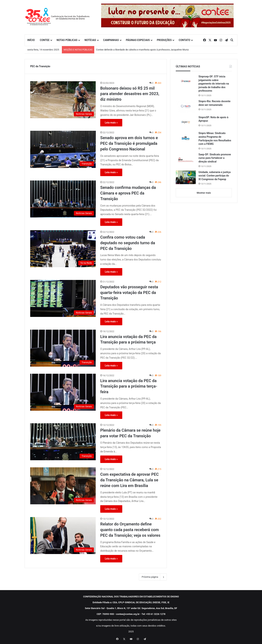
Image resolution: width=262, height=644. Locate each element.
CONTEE (45, 40)
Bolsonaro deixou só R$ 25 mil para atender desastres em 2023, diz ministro (130, 94)
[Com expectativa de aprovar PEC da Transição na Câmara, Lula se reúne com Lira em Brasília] (63, 486)
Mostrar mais (204, 193)
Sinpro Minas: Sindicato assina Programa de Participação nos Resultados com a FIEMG (215, 139)
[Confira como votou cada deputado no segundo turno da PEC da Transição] (63, 249)
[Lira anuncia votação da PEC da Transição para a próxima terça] (63, 348)
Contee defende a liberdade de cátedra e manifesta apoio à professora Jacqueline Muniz (142, 50)
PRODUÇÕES (164, 40)
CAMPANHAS (111, 40)
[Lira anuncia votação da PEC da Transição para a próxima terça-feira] (63, 392)
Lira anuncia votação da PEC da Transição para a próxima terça (128, 339)
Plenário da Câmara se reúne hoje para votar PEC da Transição (130, 433)
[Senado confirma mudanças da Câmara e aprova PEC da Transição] (63, 199)
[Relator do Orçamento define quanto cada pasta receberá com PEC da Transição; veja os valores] (63, 536)
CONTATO (184, 40)
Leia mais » (111, 123)
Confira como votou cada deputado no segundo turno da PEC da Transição (128, 243)
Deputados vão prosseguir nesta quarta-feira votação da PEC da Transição (129, 293)
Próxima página (153, 577)
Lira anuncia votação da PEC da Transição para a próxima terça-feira (129, 386)
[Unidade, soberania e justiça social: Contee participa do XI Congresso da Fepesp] (186, 177)
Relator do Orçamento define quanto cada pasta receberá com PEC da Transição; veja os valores (130, 530)
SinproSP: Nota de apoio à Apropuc (213, 119)
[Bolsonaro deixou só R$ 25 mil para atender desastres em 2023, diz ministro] (63, 100)
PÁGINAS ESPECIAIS (138, 40)
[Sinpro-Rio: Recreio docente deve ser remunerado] (186, 106)
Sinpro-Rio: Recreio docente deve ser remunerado (214, 103)
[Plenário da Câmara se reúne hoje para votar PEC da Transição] (63, 442)
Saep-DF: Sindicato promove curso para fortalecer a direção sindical (215, 158)
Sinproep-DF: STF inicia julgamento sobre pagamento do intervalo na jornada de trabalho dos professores (214, 84)
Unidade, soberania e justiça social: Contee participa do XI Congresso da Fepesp (215, 176)
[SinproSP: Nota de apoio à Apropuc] (186, 122)
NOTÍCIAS (90, 40)
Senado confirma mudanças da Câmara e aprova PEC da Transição (128, 193)
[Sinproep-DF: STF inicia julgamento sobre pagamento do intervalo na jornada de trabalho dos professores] (186, 82)
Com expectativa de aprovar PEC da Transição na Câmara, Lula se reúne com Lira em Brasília (129, 480)
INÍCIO (31, 40)
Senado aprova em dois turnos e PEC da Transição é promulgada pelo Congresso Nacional (129, 143)
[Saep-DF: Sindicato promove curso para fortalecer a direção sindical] (186, 160)
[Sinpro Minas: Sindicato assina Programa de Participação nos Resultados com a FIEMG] (186, 138)
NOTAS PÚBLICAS (67, 40)
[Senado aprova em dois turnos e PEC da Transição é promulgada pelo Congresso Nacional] (63, 149)
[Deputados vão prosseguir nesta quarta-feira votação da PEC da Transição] (63, 298)
